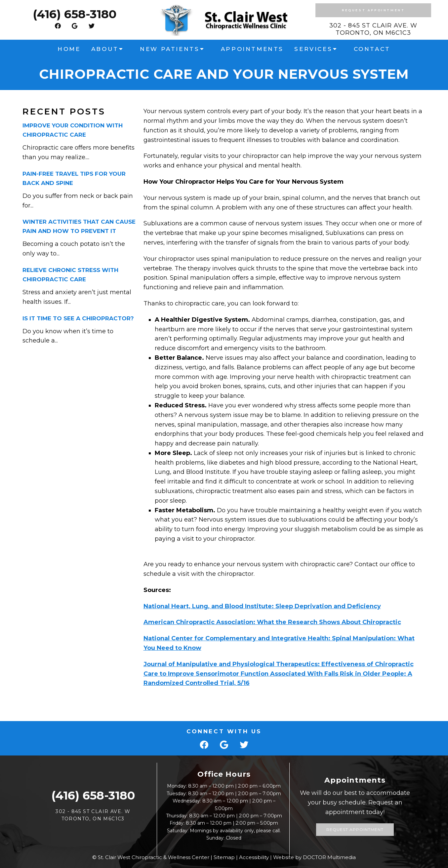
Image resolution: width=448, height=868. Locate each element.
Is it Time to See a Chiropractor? (78, 318)
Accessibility (254, 857)
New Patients (170, 49)
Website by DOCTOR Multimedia (314, 857)
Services (313, 49)
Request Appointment (373, 10)
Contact (372, 49)
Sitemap (224, 857)
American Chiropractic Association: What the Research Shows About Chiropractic (272, 622)
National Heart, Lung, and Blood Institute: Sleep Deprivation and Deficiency (262, 606)
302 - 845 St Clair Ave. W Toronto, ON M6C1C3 (373, 29)
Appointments (252, 49)
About (105, 49)
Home (69, 49)
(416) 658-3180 (75, 14)
